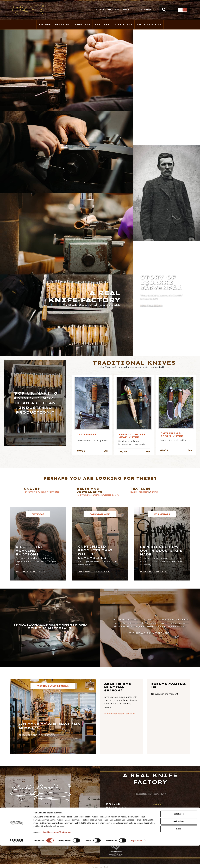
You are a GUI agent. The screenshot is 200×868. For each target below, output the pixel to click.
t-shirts (154, 492)
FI (180, 10)
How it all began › (151, 305)
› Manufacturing (164, 817)
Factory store (149, 25)
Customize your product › (94, 571)
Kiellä (179, 851)
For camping (30, 492)
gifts (57, 492)
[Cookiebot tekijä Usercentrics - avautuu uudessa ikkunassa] (17, 863)
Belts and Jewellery (73, 25)
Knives (45, 25)
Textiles (102, 25)
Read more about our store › (37, 735)
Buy (106, 451)
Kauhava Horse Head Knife (132, 436)
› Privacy (159, 804)
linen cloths (143, 492)
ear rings (96, 495)
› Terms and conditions (168, 808)
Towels (133, 492)
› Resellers (160, 821)
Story (100, 10)
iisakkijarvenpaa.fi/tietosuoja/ (57, 855)
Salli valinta (179, 844)
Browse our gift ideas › (30, 571)
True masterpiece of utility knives (92, 441)
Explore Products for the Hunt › (120, 714)
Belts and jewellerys (90, 490)
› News (157, 825)
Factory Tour (143, 10)
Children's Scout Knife (172, 435)
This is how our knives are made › (150, 633)
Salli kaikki (179, 836)
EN (185, 10)
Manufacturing (119, 10)
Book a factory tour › (153, 571)
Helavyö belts (83, 495)
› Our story (160, 813)
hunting (42, 492)
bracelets (106, 495)
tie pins (116, 495)
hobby (50, 492)
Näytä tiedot (136, 863)
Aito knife (86, 435)
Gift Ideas (123, 25)
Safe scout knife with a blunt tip (175, 440)
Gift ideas (117, 818)
